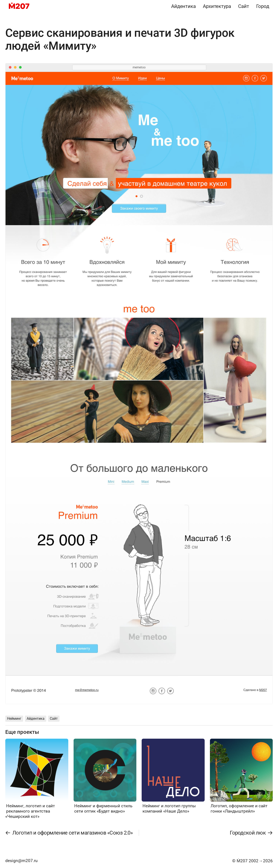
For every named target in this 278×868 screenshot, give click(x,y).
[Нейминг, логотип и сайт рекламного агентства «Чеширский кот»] (37, 779)
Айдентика (183, 6)
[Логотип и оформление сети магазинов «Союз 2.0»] (69, 833)
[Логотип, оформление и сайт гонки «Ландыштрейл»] (241, 776)
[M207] (19, 6)
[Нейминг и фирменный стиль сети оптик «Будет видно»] (105, 776)
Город (263, 6)
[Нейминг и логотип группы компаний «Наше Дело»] (173, 776)
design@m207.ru (21, 861)
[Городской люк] (251, 833)
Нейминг (14, 719)
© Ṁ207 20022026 (252, 861)
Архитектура (217, 6)
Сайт (244, 6)
